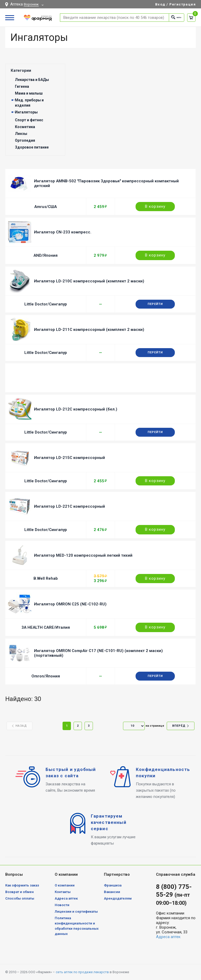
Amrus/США (46, 207)
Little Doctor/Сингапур (46, 304)
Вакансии (112, 892)
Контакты (63, 892)
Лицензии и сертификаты (76, 911)
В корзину (155, 206)
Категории (21, 70)
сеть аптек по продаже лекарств (82, 972)
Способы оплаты (20, 898)
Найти (171, 17)
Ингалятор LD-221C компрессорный (69, 506)
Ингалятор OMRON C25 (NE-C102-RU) (70, 604)
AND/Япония (46, 255)
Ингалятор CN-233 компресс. (63, 232)
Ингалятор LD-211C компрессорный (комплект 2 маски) (89, 330)
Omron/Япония (46, 676)
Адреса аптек (66, 898)
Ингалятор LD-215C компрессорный (69, 458)
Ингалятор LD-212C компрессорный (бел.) (76, 409)
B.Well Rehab (46, 578)
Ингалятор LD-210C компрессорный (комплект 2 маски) (89, 281)
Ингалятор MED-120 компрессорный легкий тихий (83, 555)
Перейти (155, 304)
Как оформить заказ (22, 885)
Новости (62, 905)
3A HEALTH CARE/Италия (46, 627)
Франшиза (113, 885)
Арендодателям (118, 898)
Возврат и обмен (19, 892)
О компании (65, 885)
